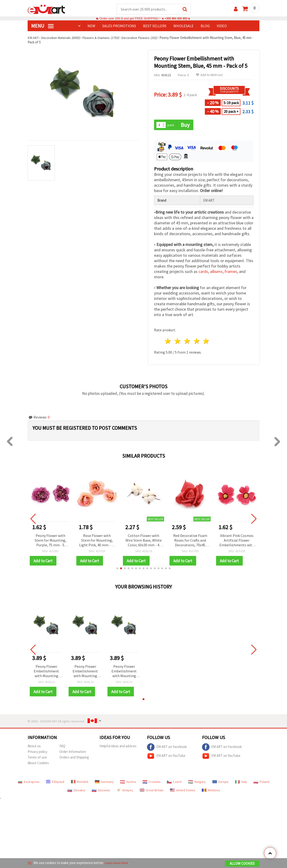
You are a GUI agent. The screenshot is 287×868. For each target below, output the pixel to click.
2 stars (178, 342)
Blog (205, 26)
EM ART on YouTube (166, 757)
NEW (91, 26)
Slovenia (101, 791)
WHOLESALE (184, 26)
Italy (241, 782)
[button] (117, 569)
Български (29, 782)
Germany (104, 782)
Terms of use (37, 758)
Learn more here (117, 863)
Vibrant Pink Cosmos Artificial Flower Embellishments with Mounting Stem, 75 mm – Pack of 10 (237, 541)
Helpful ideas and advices (118, 747)
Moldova (211, 791)
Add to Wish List (209, 75)
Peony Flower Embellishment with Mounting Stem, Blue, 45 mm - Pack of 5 (46, 672)
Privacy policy (37, 752)
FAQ (62, 747)
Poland (261, 782)
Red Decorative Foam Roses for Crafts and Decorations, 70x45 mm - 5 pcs (190, 541)
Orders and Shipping (74, 758)
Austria (128, 782)
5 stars (206, 342)
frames (231, 272)
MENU (42, 26)
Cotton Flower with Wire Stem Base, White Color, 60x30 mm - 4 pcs (144, 541)
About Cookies (38, 764)
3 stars (187, 342)
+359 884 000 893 (176, 19)
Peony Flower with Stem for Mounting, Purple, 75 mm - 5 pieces (50, 541)
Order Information (73, 752)
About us (34, 747)
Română (80, 782)
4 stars (197, 342)
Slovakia (76, 791)
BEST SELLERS (155, 26)
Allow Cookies (242, 864)
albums (216, 272)
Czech (174, 782)
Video (222, 26)
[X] (30, 863)
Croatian (151, 782)
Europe (220, 782)
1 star (168, 342)
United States (183, 791)
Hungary (197, 782)
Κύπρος (125, 791)
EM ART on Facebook (167, 748)
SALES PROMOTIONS (119, 26)
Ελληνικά (55, 782)
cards (203, 272)
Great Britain (152, 791)
